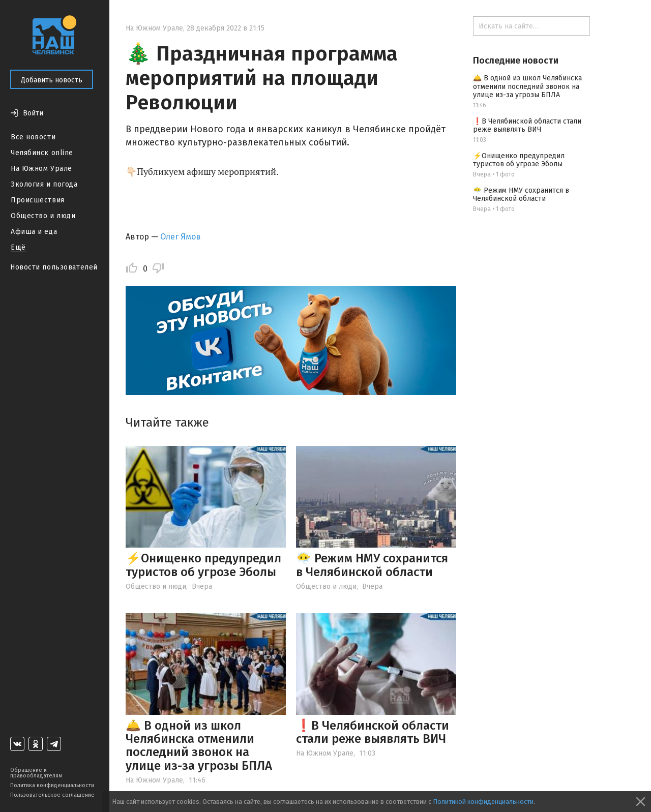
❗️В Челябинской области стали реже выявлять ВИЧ (373, 732)
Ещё (18, 247)
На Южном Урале (41, 169)
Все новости (33, 137)
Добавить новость (52, 80)
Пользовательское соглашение (52, 795)
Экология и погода (44, 184)
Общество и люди (43, 216)
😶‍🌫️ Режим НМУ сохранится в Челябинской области (372, 565)
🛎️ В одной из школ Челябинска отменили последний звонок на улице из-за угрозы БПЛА (199, 746)
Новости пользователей (54, 267)
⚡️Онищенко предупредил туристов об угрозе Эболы (203, 565)
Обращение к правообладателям (36, 773)
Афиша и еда (34, 232)
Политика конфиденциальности (52, 785)
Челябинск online (42, 153)
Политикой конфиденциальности (483, 802)
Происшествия (38, 200)
